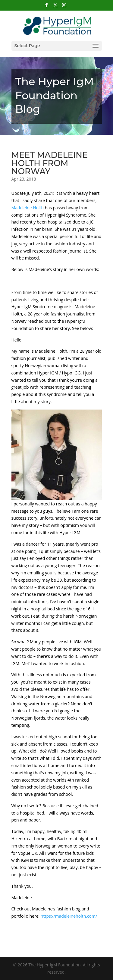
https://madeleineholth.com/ (69, 916)
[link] (28, 208)
